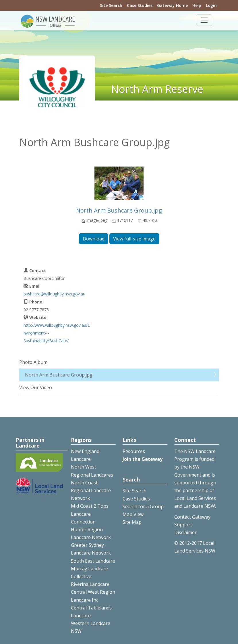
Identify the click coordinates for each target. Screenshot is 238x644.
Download (94, 239)
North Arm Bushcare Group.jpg (119, 210)
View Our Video (36, 387)
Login (211, 5)
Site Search (111, 5)
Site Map (132, 522)
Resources (134, 451)
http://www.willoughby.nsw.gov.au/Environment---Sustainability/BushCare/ (57, 333)
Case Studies (140, 5)
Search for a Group (143, 507)
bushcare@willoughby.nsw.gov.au (54, 294)
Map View (133, 514)
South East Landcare (93, 561)
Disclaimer (185, 532)
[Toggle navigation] (204, 20)
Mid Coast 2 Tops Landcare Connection (90, 514)
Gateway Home (172, 5)
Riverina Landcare (90, 584)
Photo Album (33, 362)
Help (197, 5)
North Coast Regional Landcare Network (91, 490)
